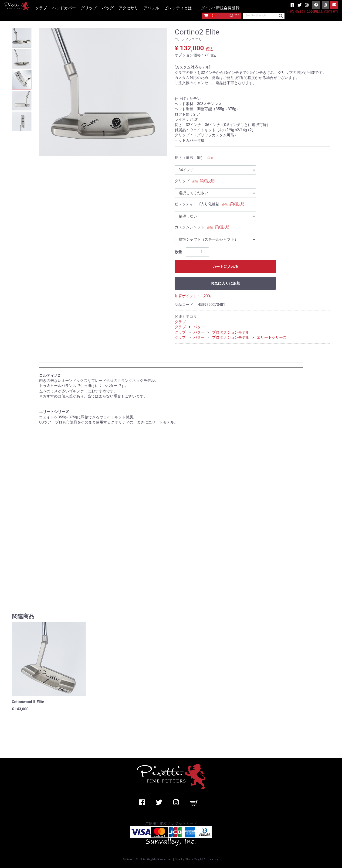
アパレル (151, 8)
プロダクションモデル (231, 332)
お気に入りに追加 (225, 283)
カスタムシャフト (190, 227)
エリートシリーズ (272, 337)
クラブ (41, 8)
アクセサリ (128, 8)
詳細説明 (207, 181)
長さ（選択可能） (190, 158)
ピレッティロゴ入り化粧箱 (197, 204)
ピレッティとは (178, 8)
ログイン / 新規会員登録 (218, 8)
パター (199, 327)
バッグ (108, 8)
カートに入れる (225, 267)
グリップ (89, 8)
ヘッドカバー (64, 8)
